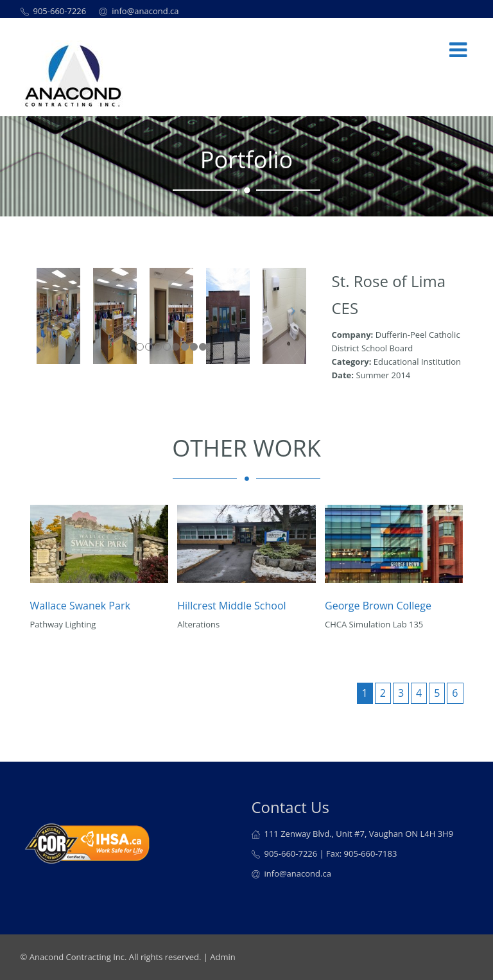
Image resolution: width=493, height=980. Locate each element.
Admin (222, 957)
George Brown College (378, 606)
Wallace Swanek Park (80, 606)
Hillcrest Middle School (231, 606)
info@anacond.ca (145, 11)
